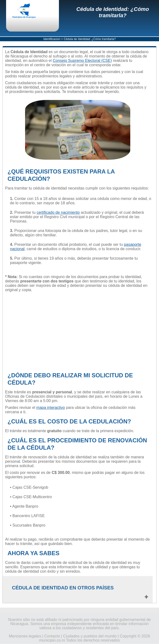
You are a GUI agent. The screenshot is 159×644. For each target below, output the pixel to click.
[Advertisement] (78, 332)
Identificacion (52, 39)
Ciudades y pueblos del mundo (90, 636)
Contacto (52, 636)
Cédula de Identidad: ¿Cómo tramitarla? (112, 12)
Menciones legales (25, 636)
